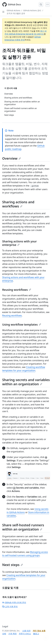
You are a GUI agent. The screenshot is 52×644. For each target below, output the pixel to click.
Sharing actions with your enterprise (19, 243)
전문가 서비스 (25, 634)
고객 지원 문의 (10, 606)
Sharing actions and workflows (18, 204)
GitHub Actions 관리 (32, 10)
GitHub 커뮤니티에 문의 (14, 602)
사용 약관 (26, 631)
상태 (4, 634)
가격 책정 (12, 634)
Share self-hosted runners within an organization (23, 527)
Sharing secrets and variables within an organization (26, 382)
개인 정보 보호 (39, 631)
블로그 (36, 634)
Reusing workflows (17, 290)
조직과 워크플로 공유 (16, 13)
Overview (12, 158)
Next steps (13, 565)
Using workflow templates (22, 325)
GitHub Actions (13, 10)
